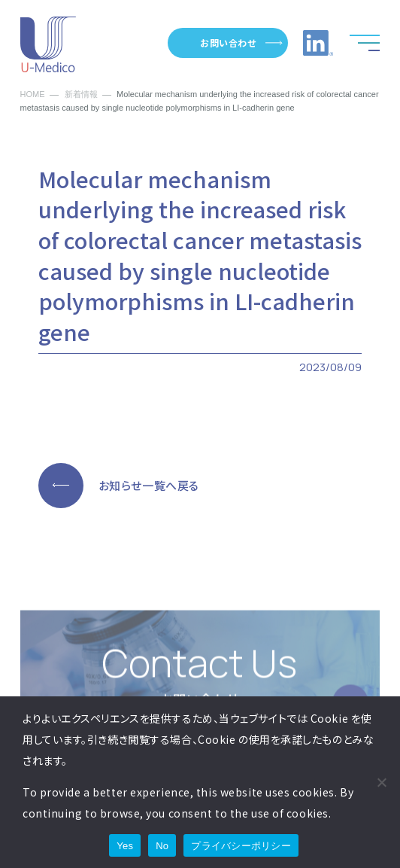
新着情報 (81, 94)
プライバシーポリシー (241, 846)
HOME (33, 94)
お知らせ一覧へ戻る (149, 485)
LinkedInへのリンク (318, 43)
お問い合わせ (228, 43)
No (162, 846)
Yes (125, 846)
